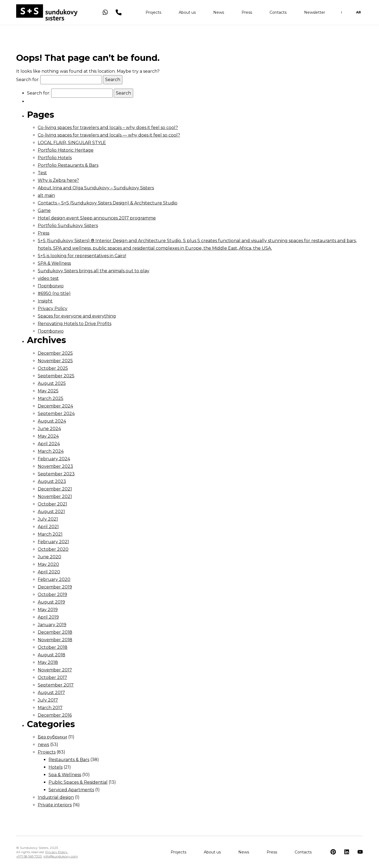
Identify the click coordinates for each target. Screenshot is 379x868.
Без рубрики (52, 737)
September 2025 (56, 376)
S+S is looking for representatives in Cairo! (82, 256)
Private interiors (55, 805)
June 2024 (49, 429)
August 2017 (51, 693)
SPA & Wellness (54, 263)
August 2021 (51, 512)
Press (247, 13)
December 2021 (55, 489)
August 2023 (52, 481)
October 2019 (52, 595)
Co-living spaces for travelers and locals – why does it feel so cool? (108, 128)
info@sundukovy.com (61, 856)
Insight (45, 301)
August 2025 (52, 383)
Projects (153, 13)
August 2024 (52, 421)
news (43, 745)
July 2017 (48, 700)
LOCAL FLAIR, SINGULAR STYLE (72, 143)
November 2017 (55, 670)
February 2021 (53, 542)
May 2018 (48, 662)
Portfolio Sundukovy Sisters (68, 226)
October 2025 (53, 368)
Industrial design (56, 797)
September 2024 (56, 414)
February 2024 (54, 459)
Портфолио (51, 286)
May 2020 (48, 564)
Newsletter (315, 13)
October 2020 (53, 549)
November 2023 (55, 466)
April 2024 (49, 444)
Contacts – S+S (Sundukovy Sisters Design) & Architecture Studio (108, 203)
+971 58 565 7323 (29, 856)
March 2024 (51, 451)
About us (187, 13)
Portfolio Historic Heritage (66, 150)
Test (42, 173)
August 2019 (51, 602)
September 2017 (56, 685)
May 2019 (48, 610)
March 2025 (51, 398)
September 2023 (56, 474)
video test (48, 278)
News (219, 13)
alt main (46, 195)
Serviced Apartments (71, 790)
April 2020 (49, 572)
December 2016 (55, 715)
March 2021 (50, 534)
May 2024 (48, 436)
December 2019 (55, 587)
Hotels (56, 767)
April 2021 (48, 527)
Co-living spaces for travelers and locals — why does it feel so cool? (109, 135)
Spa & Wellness (65, 775)
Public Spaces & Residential (78, 782)
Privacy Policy (53, 308)
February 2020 (54, 579)
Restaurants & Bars (69, 760)
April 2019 (48, 617)
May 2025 (48, 391)
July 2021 (48, 519)
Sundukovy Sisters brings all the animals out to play (94, 271)
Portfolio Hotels (55, 158)
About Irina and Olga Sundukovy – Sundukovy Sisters (96, 188)
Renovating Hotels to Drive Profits (75, 324)
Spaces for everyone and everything (77, 316)
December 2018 (55, 632)
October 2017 (52, 677)
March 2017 (50, 708)
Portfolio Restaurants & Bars (68, 165)
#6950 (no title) (54, 293)
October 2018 (53, 647)
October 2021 (52, 504)
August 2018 (51, 655)
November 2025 (55, 361)
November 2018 (55, 640)
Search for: (28, 80)
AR (359, 13)
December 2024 (55, 406)
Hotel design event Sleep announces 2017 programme (97, 218)
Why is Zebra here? (58, 180)
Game (44, 210)
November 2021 (55, 496)
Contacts (278, 13)
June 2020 (49, 557)
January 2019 (52, 625)
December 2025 (55, 353)
